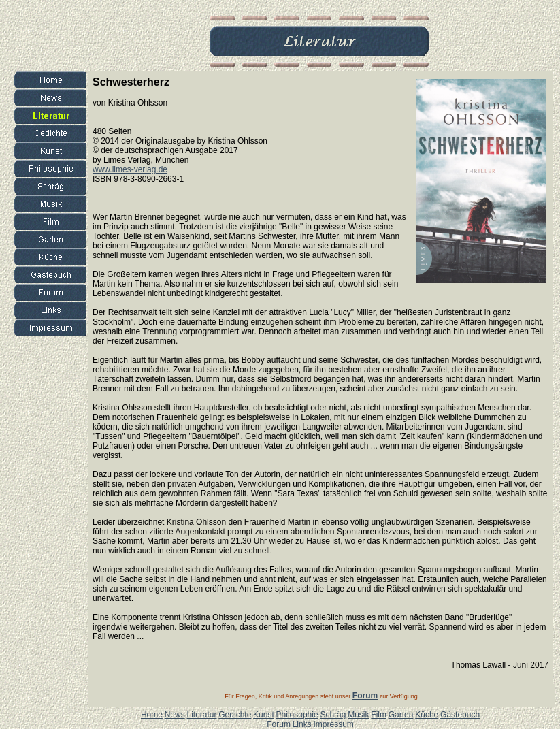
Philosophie (297, 715)
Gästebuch (460, 715)
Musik (358, 715)
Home (152, 715)
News (175, 715)
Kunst (264, 715)
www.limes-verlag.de (130, 169)
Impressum (333, 724)
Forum (279, 724)
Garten (401, 715)
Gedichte (235, 715)
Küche (427, 715)
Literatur (201, 715)
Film (379, 715)
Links (302, 724)
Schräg (333, 715)
